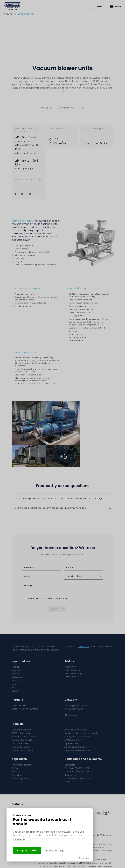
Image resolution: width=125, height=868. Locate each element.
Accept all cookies (27, 850)
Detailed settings (54, 850)
